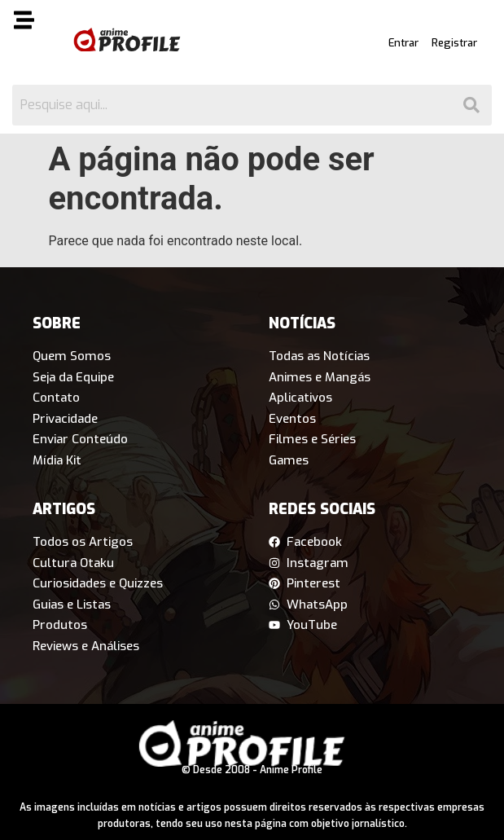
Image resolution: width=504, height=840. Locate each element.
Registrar (454, 43)
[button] (33, 23)
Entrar (403, 43)
